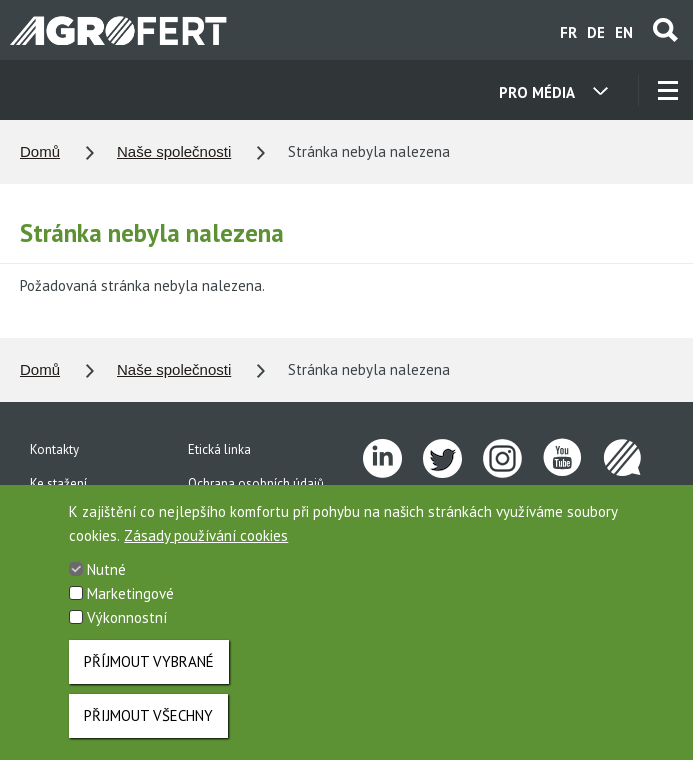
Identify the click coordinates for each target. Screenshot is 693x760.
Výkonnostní (127, 633)
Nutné (106, 585)
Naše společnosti (174, 151)
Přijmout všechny (148, 731)
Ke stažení (58, 483)
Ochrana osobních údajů (256, 483)
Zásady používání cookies (206, 551)
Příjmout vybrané (149, 677)
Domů (40, 151)
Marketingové (130, 609)
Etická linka (219, 449)
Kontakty (54, 449)
